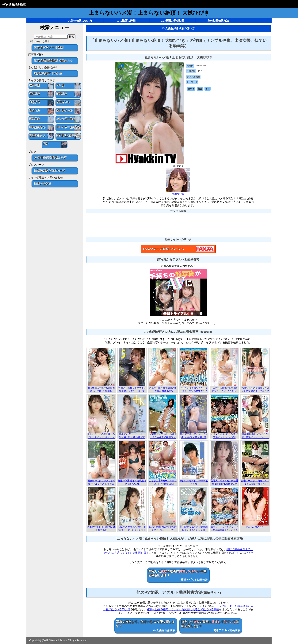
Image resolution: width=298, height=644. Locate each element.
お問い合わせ (42, 183)
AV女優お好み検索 (14, 4)
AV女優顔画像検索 (54, 60)
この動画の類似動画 (172, 21)
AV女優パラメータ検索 (49, 47)
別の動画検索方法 (218, 21)
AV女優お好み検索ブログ (50, 158)
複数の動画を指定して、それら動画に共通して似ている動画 (183, 609)
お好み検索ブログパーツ (50, 171)
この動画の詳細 (126, 21)
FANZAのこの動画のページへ (163, 249)
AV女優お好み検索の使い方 (178, 28)
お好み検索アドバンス (48, 73)
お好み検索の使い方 (80, 21)
